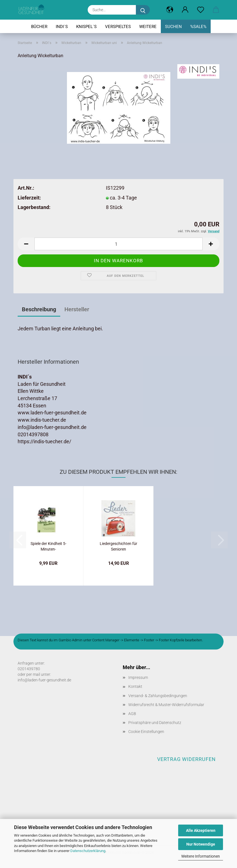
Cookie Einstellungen (146, 732)
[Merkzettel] (200, 10)
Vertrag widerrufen (186, 759)
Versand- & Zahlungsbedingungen (158, 696)
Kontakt (135, 686)
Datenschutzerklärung (88, 851)
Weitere (148, 27)
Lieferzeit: (29, 198)
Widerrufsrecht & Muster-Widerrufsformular (166, 705)
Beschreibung (39, 309)
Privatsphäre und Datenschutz (155, 723)
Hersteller (77, 309)
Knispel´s (86, 27)
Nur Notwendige (201, 844)
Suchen (173, 27)
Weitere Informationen (201, 856)
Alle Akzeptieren (201, 830)
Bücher (39, 27)
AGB (132, 714)
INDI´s (62, 27)
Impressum (138, 677)
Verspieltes (118, 27)
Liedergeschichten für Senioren (118, 546)
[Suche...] (143, 10)
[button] (170, 10)
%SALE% (198, 27)
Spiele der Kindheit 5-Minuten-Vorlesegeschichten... (48, 546)
